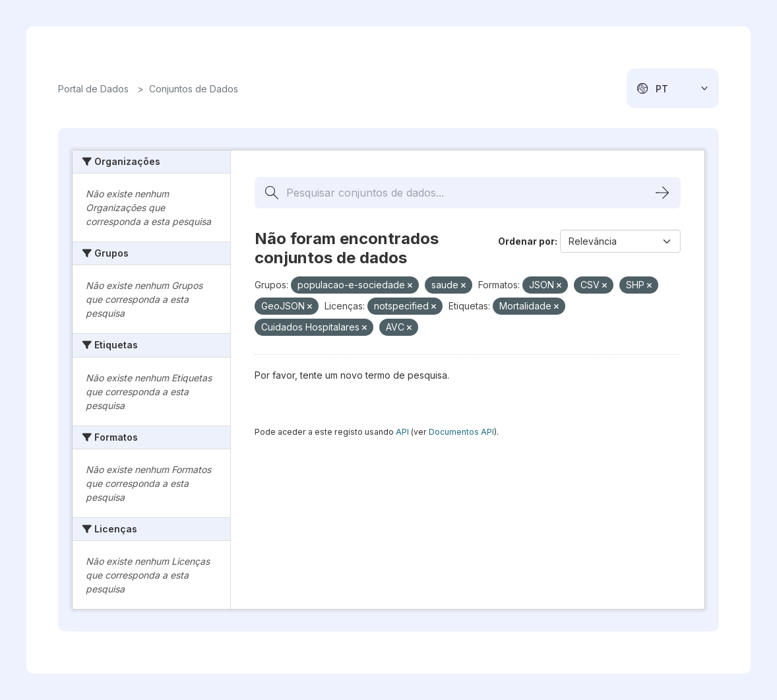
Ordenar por (526, 241)
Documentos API (461, 432)
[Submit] (662, 193)
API (402, 432)
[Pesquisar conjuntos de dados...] (468, 193)
